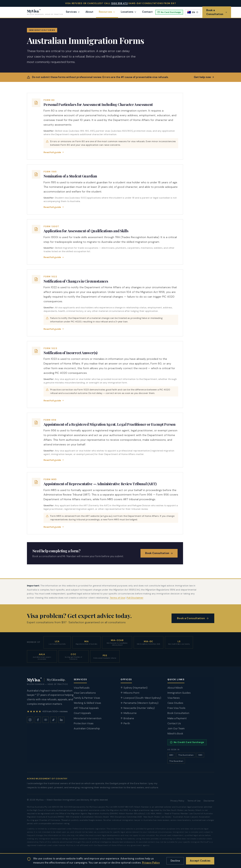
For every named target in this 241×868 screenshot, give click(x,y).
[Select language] (193, 12)
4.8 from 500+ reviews (55, 711)
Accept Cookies (200, 861)
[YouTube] (46, 720)
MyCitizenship (56, 680)
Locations (129, 12)
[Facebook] (38, 720)
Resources (107, 12)
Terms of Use (117, 598)
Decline (175, 861)
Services (73, 12)
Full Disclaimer (135, 598)
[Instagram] (30, 720)
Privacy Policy (151, 863)
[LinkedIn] (61, 720)
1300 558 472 (119, 3)
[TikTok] (53, 720)
